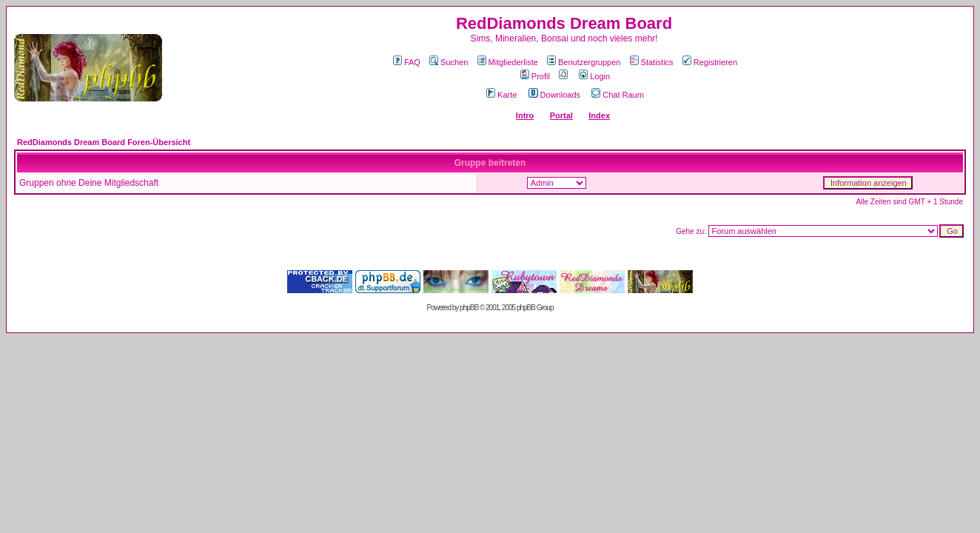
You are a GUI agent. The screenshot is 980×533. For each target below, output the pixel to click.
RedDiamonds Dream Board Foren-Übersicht (104, 142)
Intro (525, 115)
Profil (535, 76)
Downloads (554, 95)
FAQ (407, 62)
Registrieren (710, 62)
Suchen (449, 62)
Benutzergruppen (584, 62)
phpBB (469, 308)
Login (594, 76)
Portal (561, 115)
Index (599, 115)
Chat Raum (618, 95)
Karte (501, 95)
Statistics (652, 62)
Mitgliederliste (508, 62)
